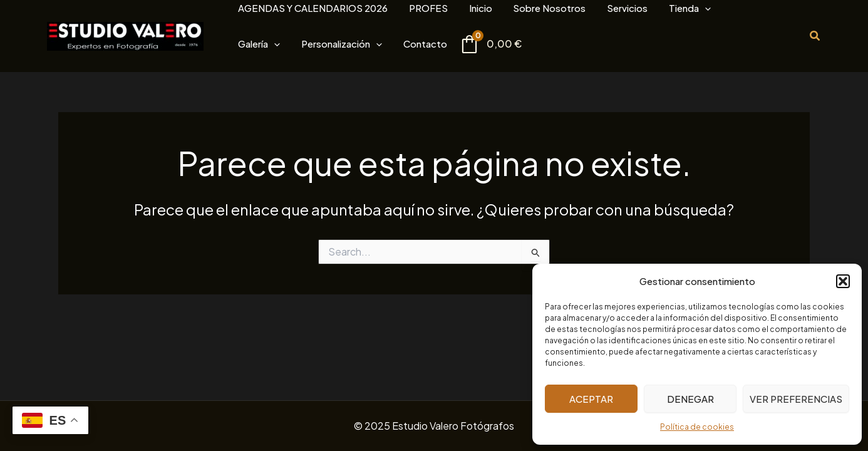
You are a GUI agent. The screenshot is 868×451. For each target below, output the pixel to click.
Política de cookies (697, 427)
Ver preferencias (796, 399)
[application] (637, 8)
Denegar (690, 399)
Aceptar (591, 399)
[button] (843, 281)
